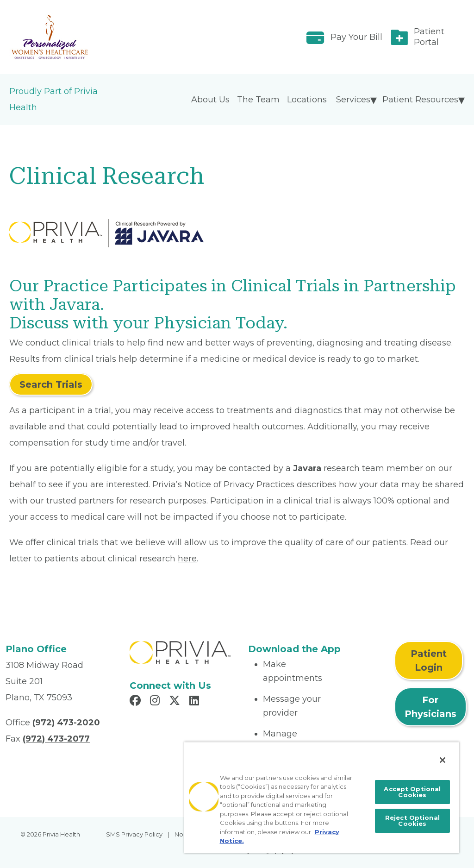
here (187, 559)
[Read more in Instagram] (156, 702)
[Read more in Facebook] (137, 702)
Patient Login (429, 660)
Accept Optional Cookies (412, 792)
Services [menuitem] (353, 100)
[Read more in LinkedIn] (196, 702)
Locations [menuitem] (307, 100)
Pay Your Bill (356, 37)
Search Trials (51, 384)
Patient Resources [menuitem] (420, 100)
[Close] (443, 760)
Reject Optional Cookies (412, 821)
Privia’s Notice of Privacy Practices (223, 484)
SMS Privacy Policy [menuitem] (134, 834)
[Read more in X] (176, 702)
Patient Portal (429, 37)
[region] (322, 797)
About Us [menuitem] (210, 100)
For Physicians (430, 707)
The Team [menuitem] (258, 100)
